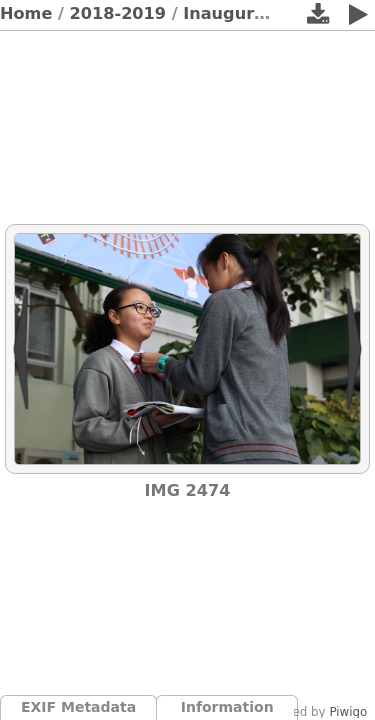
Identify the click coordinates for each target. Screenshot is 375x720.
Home (26, 13)
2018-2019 (118, 13)
